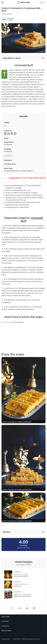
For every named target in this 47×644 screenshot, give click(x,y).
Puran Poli (17, 586)
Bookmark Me (44, 3)
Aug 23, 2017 (7, 14)
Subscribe (5, 322)
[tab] (23, 58)
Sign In (41, 3)
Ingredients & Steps (12, 58)
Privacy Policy (6, 639)
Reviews (7, 532)
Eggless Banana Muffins (22, 596)
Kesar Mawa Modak (21, 576)
